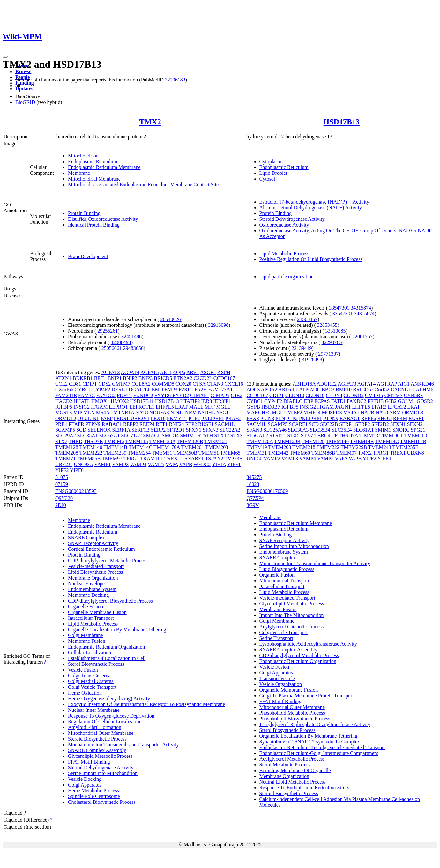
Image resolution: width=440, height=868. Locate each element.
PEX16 (158, 418)
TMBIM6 (114, 441)
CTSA (199, 384)
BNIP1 (115, 378)
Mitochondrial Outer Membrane (101, 733)
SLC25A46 (275, 430)
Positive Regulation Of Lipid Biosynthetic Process (311, 259)
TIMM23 (369, 436)
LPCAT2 (397, 407)
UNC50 (255, 459)
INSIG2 (82, 407)
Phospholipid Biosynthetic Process (295, 719)
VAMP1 (102, 464)
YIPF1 (234, 464)
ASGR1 (208, 372)
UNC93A (83, 464)
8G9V (253, 505)
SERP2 (158, 430)
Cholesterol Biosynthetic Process (102, 802)
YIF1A (219, 464)
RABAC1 (112, 424)
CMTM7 (121, 384)
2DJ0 (61, 505)
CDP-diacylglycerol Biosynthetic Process (110, 601)
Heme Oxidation (85, 693)
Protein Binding (84, 213)
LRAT (182, 407)
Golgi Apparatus (85, 785)
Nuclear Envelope (86, 584)
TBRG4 (322, 436)
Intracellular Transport (91, 618)
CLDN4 (334, 395)
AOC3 (253, 390)
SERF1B (141, 430)
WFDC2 (202, 464)
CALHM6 (423, 390)
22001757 (362, 337)
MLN (89, 413)
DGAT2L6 (139, 390)
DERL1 (119, 390)
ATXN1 (63, 378)
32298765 (332, 342)
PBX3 (253, 418)
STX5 (294, 436)
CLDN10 (295, 395)
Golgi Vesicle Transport (92, 687)
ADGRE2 (327, 384)
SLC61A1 (363, 430)
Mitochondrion (83, 156)
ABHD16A (304, 384)
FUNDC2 (143, 395)
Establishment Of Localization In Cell (107, 658)
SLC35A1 (88, 436)
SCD (81, 430)
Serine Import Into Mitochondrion (103, 773)
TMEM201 (193, 447)
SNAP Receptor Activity (93, 543)
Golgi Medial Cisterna (91, 681)
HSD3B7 (271, 407)
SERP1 (347, 424)
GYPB (254, 407)
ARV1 (193, 372)
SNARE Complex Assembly (97, 750)
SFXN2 (415, 424)
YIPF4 (384, 459)
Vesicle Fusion (83, 670)
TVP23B (233, 459)
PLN (280, 418)
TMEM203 (217, 447)
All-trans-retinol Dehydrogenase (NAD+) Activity (311, 207)
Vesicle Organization (281, 684)
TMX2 (150, 122)
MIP (78, 413)
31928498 (312, 360)
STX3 (236, 436)
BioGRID (25, 102)
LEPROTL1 (142, 407)
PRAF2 (233, 418)
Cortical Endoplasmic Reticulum (101, 549)
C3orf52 (381, 390)
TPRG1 (131, 459)
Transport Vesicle (277, 678)
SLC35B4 (320, 430)
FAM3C (86, 395)
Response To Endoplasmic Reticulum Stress (304, 788)
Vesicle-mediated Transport (96, 566)
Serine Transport (276, 638)
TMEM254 (139, 453)
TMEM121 (216, 441)
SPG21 (418, 430)
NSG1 (222, 413)
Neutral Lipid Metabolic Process (293, 782)
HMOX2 (120, 401)
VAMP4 (138, 464)
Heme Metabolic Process (93, 791)
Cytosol (267, 179)
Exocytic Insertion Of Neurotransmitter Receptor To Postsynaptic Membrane (146, 704)
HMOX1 (100, 401)
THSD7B (93, 441)
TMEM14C (141, 447)
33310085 (336, 331)
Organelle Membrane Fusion (97, 612)
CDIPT (90, 384)
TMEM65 (230, 453)
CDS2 (104, 384)
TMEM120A (162, 441)
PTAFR (76, 424)
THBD (76, 441)
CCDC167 (224, 378)
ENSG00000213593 (76, 491)
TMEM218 (304, 447)
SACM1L (225, 424)
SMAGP (152, 436)
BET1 (100, 378)
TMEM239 (115, 453)
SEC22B (329, 424)
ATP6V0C (310, 390)
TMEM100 (415, 436)
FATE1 (338, 401)
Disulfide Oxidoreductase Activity (103, 219)
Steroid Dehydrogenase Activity (292, 219)
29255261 (108, 331)
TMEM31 (162, 453)
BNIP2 (130, 378)
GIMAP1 (200, 395)
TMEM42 (278, 453)
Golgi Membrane (86, 635)
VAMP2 (272, 459)
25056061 (112, 348)
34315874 (361, 308)
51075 (62, 477)
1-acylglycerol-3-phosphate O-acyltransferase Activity (315, 724)
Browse (23, 71)
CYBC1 (83, 390)
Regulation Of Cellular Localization (105, 722)
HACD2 (64, 401)
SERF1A (121, 430)
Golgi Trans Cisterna (89, 676)
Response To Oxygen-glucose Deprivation (111, 716)
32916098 (218, 325)
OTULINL (89, 418)
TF (335, 436)
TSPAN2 (214, 459)
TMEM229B (354, 447)
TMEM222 (91, 453)
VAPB (186, 464)
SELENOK (99, 430)
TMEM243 (380, 447)
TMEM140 (91, 447)
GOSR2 (425, 401)
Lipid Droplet (273, 173)
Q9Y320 (64, 498)
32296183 (175, 80)
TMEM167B (413, 441)
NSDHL (207, 413)
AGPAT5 (150, 372)
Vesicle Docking (85, 779)
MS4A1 (104, 413)
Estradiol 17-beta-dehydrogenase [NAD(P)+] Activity (314, 202)
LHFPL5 (165, 407)
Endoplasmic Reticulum (93, 161)
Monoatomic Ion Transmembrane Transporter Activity (123, 745)
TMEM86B (89, 459)
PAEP (106, 418)
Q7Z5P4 (255, 498)
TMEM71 (65, 459)
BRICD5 (163, 378)
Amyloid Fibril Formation (95, 727)
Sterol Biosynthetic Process (96, 664)
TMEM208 (67, 453)
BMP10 (344, 390)
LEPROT (118, 407)
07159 (62, 484)
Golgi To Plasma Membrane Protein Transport (307, 696)
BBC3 (328, 390)
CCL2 (61, 384)
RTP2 (191, 424)
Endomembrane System (92, 589)
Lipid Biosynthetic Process (95, 572)
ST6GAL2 (257, 436)
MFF (210, 407)
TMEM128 (67, 447)
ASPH (224, 372)
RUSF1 (206, 424)
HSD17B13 (342, 122)
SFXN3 (210, 430)
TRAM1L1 (152, 459)
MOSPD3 (332, 413)
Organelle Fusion (86, 607)
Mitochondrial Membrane (94, 179)
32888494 (121, 342)
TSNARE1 (193, 459)
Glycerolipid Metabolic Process (100, 756)
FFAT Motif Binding (89, 762)
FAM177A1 (220, 390)
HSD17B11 (142, 401)
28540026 (171, 319)
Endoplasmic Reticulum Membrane (104, 167)
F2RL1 (186, 390)
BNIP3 (145, 378)
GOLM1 (407, 401)
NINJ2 (177, 413)
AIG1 (166, 372)
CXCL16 (234, 384)
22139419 (302, 348)
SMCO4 (170, 436)
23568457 (307, 319)
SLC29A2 (66, 436)
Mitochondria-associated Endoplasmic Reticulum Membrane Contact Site (143, 184)
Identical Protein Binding (94, 225)
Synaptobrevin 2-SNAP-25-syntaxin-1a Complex (310, 742)
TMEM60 (300, 453)
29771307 (328, 354)
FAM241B (66, 395)
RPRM (400, 418)
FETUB (376, 401)
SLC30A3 (298, 430)
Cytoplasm (270, 161)
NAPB (367, 413)
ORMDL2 (66, 418)
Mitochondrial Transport (284, 581)
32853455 (327, 325)
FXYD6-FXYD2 (172, 395)
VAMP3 (120, 464)
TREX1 (172, 459)
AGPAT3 (110, 372)
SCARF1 (298, 424)
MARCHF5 (259, 413)
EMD (158, 390)
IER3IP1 (222, 401)
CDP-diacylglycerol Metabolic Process (108, 561)
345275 (254, 477)
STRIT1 (278, 436)
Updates (24, 89)
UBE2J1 (64, 464)
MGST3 (63, 413)
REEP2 (131, 424)
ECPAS (322, 401)
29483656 (133, 348)
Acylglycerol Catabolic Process (292, 627)
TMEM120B (190, 441)
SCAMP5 (65, 430)
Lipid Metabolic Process (284, 253)
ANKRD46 (422, 384)
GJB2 (236, 395)
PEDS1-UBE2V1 (131, 418)
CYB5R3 (414, 395)
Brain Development (88, 256)
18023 (253, 484)
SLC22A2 (230, 430)
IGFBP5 (64, 407)
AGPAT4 (130, 372)
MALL (196, 407)
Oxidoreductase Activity (284, 225)
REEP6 (368, 418)
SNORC (401, 430)
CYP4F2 (101, 390)
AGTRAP (387, 384)
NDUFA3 (159, 413)
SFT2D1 (176, 430)
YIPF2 (62, 470)
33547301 (339, 308)
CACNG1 (401, 390)
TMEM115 (136, 441)
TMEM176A (167, 447)
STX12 (222, 436)
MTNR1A (124, 413)
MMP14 (312, 413)
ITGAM (99, 407)
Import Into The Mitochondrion (292, 615)
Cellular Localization (90, 653)
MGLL (223, 407)
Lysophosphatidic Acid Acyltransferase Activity (308, 644)
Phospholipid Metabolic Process (292, 713)
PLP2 (194, 418)
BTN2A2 (183, 378)
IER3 (206, 401)
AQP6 (179, 372)
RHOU (384, 418)
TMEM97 (112, 459)
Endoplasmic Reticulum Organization (106, 647)
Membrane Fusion (87, 641)
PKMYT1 (177, 418)
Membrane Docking (88, 595)
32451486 (131, 337)
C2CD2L (203, 378)
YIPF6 (77, 470)
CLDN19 (315, 395)
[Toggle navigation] (5, 57)
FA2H (201, 390)
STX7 (61, 441)
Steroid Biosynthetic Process (97, 739)
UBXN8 (415, 453)
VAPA (172, 464)
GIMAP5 (220, 395)
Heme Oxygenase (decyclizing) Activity (109, 699)
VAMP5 (156, 464)
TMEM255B (406, 447)
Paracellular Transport (282, 586)
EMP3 (171, 390)
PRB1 (61, 424)
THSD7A (348, 436)
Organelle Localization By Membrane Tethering (117, 630)
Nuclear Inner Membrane (94, 710)
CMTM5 (374, 395)
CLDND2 (354, 395)
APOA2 (269, 390)
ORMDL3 (413, 413)
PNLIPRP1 (213, 418)
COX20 (183, 384)
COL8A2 (141, 384)
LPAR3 (379, 407)
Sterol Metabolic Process (285, 765)
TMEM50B (185, 453)
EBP (309, 401)
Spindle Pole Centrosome (94, 796)
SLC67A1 (110, 436)
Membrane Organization (93, 578)
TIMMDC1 (391, 436)
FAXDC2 (106, 395)
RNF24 (177, 424)
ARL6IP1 (288, 390)
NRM (191, 413)
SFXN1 (194, 430)
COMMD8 (163, 384)
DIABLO (293, 401)
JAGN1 (343, 407)
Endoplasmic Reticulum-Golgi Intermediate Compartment (319, 753)
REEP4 (147, 424)
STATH (205, 436)
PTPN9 (93, 424)
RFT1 (162, 424)
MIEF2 (295, 413)
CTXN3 (215, 384)
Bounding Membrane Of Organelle (295, 770)
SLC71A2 (132, 436)
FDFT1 (124, 395)
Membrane (79, 173)
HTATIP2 (190, 401)
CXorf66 (64, 390)
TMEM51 (209, 453)
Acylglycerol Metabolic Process (292, 759)
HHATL (82, 401)
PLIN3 (267, 418)
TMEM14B (115, 447)
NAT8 (142, 413)
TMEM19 (257, 447)
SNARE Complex (86, 538)
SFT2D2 (380, 424)
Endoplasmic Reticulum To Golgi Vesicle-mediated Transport (322, 747)
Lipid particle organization (287, 277)
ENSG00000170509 (267, 491)
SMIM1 (188, 436)
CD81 (75, 384)
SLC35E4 (342, 430)
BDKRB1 (83, 378)
